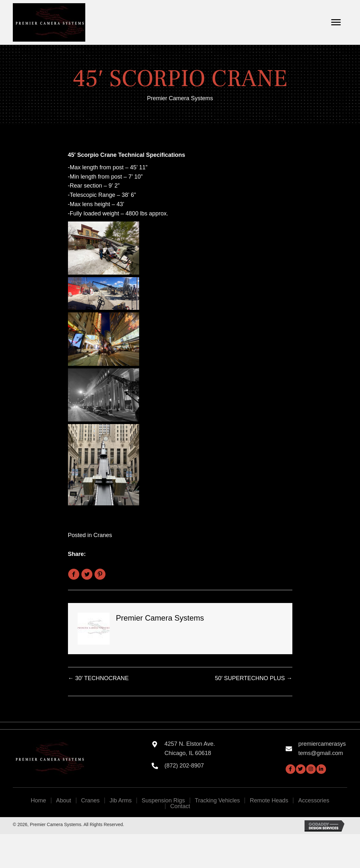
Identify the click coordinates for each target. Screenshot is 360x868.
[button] (290, 769)
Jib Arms (121, 800)
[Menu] (336, 22)
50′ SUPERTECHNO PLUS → (253, 678)
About (64, 800)
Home (38, 800)
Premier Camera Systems (180, 98)
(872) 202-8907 (184, 766)
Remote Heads (269, 800)
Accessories (314, 800)
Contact (180, 806)
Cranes (103, 535)
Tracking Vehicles (217, 800)
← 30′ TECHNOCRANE (98, 678)
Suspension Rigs (163, 800)
